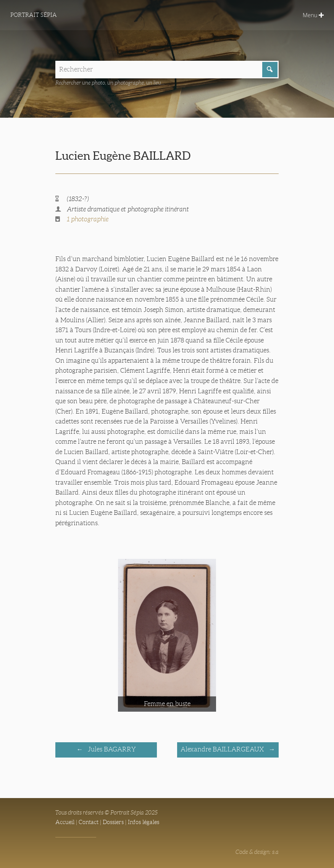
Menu (313, 15)
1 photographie (88, 219)
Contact (89, 822)
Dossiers (113, 822)
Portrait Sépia (34, 15)
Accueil (65, 822)
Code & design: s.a (257, 852)
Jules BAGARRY (111, 749)
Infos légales (144, 822)
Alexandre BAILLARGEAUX (223, 749)
